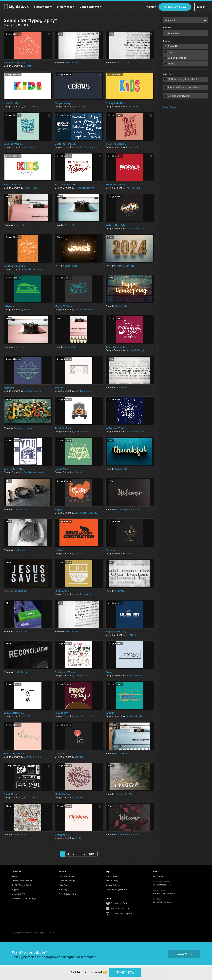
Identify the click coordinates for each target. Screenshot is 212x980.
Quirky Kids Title (115, 103)
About (15, 876)
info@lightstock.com (162, 885)
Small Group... (12, 794)
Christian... (112, 550)
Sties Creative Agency (86, 147)
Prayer (110, 672)
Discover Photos (66, 876)
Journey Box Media (125, 794)
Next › (92, 854)
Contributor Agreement (116, 889)
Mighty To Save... (65, 306)
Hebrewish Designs (136, 350)
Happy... (59, 510)
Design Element (177, 58)
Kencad (78, 554)
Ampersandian (133, 147)
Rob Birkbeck (20, 591)
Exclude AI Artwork (178, 96)
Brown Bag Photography (128, 510)
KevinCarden (71, 266)
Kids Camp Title (13, 185)
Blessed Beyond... (14, 266)
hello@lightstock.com (163, 902)
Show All (173, 46)
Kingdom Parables (15, 63)
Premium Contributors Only (183, 87)
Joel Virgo (121, 388)
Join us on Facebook (120, 908)
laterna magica (21, 835)
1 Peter (59, 388)
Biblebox (130, 554)
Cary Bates (29, 147)
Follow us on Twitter (120, 903)
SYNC (27, 716)
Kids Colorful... (12, 103)
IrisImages (131, 635)
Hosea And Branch (15, 754)
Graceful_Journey (23, 428)
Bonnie (27, 66)
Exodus (110, 713)
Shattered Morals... (117, 185)
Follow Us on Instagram (121, 913)
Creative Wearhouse (136, 228)
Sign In (201, 7)
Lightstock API (18, 894)
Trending (63, 889)
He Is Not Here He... (67, 185)
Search (205, 20)
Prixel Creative (72, 63)
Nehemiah (10, 306)
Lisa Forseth (20, 550)
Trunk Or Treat (63, 428)
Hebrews (9, 388)
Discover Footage (67, 881)
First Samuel (62, 591)
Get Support (159, 876)
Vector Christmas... (66, 144)
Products (168, 41)
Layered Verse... (13, 144)
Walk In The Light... (117, 225)
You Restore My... (14, 469)
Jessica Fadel (82, 432)
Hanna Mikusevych (84, 188)
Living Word (62, 469)
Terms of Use (112, 876)
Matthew (79, 797)
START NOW (125, 972)
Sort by (167, 28)
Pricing (150, 7)
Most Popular (65, 885)
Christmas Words (65, 672)
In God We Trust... (116, 428)
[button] (43, 7)
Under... (59, 550)
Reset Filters (170, 107)
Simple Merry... (63, 103)
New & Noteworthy (67, 894)
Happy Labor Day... (117, 632)
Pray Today (61, 713)
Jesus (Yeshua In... (116, 347)
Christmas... (62, 835)
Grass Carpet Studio (85, 716)
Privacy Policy (112, 881)
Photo (171, 52)
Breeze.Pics (20, 225)
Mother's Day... (63, 794)
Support (15, 889)
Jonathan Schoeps (125, 266)
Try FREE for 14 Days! (175, 7)
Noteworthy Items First (182, 79)
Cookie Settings (113, 885)
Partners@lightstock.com (164, 894)
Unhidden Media (32, 391)
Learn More (184, 954)
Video (171, 64)
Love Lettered (82, 676)
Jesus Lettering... (14, 713)
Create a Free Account (22, 881)
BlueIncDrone (21, 672)
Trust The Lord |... (116, 144)
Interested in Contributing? (24, 898)
